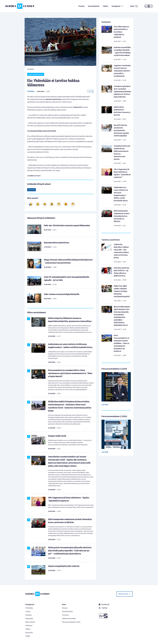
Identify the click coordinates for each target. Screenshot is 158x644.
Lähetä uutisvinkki (69, 619)
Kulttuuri (29, 626)
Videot (106, 6)
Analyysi (29, 615)
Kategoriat (118, 6)
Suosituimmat (94, 6)
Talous (28, 611)
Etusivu (82, 6)
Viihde (28, 636)
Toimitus (65, 615)
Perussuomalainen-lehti (71, 622)
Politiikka (31, 91)
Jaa (91, 91)
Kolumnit (29, 633)
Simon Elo (31, 190)
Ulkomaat (29, 619)
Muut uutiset (30, 622)
